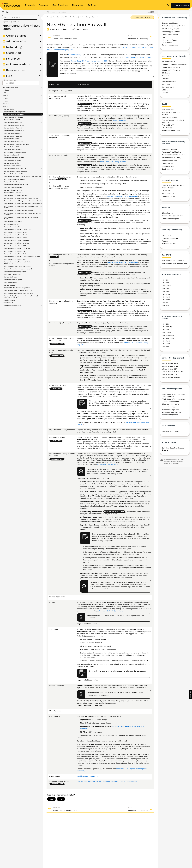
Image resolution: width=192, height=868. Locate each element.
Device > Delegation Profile (14, 174)
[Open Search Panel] (169, 6)
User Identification (9, 300)
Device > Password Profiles (14, 158)
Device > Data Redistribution (14, 179)
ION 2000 (166, 289)
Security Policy (168, 194)
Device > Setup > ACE (12, 139)
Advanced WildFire (170, 150)
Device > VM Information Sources (16, 185)
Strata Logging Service (171, 33)
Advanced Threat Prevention (173, 156)
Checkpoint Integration (171, 405)
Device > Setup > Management (15, 112)
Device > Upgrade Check (13, 274)
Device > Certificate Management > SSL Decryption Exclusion (22, 214)
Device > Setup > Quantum (13, 141)
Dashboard (6, 90)
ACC (4, 93)
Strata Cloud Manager (171, 24)
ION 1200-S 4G (168, 336)
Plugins (165, 94)
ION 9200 (166, 306)
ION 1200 (166, 284)
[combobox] (21, 17)
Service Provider (169, 88)
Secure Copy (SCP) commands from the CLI (89, 61)
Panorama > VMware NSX (108, 464)
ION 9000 (166, 304)
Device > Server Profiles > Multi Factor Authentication (18, 263)
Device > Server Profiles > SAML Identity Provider (22, 257)
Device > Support (10, 285)
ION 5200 (166, 298)
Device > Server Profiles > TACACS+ (17, 248)
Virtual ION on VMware (171, 378)
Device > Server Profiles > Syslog (16, 232)
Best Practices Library (171, 432)
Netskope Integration (170, 411)
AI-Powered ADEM (169, 118)
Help (9, 76)
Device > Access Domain (13, 166)
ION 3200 (166, 295)
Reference (13, 59)
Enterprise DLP (168, 167)
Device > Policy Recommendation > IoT (18, 290)
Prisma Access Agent (170, 220)
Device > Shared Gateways (13, 193)
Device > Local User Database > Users (17, 266)
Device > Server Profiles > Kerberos (17, 254)
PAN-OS (165, 80)
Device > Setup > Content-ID (14, 131)
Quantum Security (169, 197)
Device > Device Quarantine (14, 182)
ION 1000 (166, 281)
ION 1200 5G (167, 331)
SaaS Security (168, 170)
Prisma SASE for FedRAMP (173, 261)
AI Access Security (169, 161)
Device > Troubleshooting (13, 187)
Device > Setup (9, 109)
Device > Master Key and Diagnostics (17, 288)
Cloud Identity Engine (170, 30)
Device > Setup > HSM (12, 120)
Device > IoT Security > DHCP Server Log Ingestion (22, 176)
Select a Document (9, 80)
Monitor (5, 95)
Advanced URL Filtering (171, 153)
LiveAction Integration (171, 408)
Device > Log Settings (12, 224)
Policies (5, 98)
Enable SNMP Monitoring (14, 117)
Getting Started (16, 36)
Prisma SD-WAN (169, 126)
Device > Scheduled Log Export (15, 272)
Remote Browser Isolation (172, 217)
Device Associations (170, 35)
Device (5, 106)
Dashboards (167, 236)
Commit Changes (75, 55)
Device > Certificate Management (16, 195)
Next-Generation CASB (171, 132)
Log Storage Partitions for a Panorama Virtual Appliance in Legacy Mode (107, 782)
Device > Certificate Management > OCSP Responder (23, 203)
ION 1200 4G (167, 328)
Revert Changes (119, 120)
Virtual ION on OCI (169, 376)
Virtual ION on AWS (170, 364)
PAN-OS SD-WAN (169, 82)
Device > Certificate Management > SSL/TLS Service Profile (23, 207)
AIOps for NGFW (169, 63)
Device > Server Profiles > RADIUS (16, 243)
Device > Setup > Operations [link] (111, 611)
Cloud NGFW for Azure (171, 71)
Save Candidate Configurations (138, 57)
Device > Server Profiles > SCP (15, 246)
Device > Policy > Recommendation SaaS (18, 293)
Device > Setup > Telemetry (14, 128)
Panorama (166, 85)
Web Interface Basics (10, 87)
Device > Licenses (10, 282)
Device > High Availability (13, 149)
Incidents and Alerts (170, 239)
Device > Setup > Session (13, 136)
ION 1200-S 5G (168, 339)
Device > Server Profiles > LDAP (15, 251)
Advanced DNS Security (171, 159)
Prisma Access (168, 110)
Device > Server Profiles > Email (15, 235)
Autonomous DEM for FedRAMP (175, 264)
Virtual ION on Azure (170, 367)
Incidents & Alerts (18, 64)
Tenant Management (170, 46)
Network (6, 104)
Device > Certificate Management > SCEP (19, 210)
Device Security (168, 164)
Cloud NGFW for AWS (171, 68)
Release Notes (16, 70)
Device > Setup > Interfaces (14, 125)
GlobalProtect (8, 303)
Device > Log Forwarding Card (15, 152)
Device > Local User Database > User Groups (20, 269)
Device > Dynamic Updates (13, 280)
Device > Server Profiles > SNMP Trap (17, 229)
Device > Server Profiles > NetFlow (16, 240)
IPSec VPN (166, 192)
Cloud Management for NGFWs (174, 65)
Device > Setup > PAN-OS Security (16, 144)
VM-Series (166, 91)
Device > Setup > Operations (14, 114)
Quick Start (14, 53)
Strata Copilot (181, 6)
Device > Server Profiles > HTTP (15, 238)
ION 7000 (166, 301)
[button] (190, 694)
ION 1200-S (167, 287)
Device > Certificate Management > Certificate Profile (23, 201)
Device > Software (10, 277)
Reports (165, 242)
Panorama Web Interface (12, 305)
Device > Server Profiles (12, 227)
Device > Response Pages (13, 221)
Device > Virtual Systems (13, 190)
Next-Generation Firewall (62, 17)
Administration (16, 41)
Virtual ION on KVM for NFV (173, 373)
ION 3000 (166, 292)
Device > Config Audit (12, 155)
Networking (14, 47)
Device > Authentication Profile (15, 168)
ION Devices (167, 129)
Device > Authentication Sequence (16, 171)
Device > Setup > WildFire (13, 133)
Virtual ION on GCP (170, 370)
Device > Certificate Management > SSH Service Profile (21, 218)
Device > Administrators (12, 160)
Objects (5, 101)
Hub (164, 38)
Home (49, 17)
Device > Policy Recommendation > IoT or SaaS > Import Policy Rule (21, 297)
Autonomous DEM (169, 245)
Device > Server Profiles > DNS (15, 259)
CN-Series (166, 74)
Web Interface (174, 464)
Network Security (171, 461)
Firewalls (166, 77)
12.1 (185, 462)
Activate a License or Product (174, 27)
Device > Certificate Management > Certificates (21, 198)
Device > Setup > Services (13, 122)
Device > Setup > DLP (12, 147)
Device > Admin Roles (12, 163)
